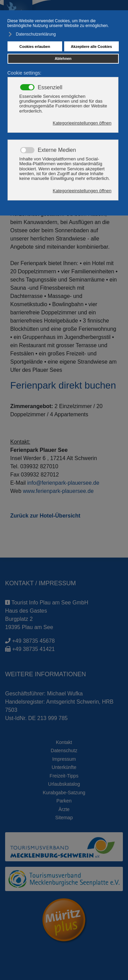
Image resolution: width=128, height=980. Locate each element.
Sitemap (64, 818)
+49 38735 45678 (33, 641)
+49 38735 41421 (33, 649)
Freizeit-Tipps (64, 776)
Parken (64, 801)
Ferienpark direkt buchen (63, 385)
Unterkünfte (64, 767)
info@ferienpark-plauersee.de (63, 483)
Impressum (64, 759)
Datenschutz (64, 750)
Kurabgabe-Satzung (64, 793)
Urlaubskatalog (64, 784)
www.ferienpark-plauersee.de (58, 491)
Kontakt (64, 742)
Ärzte (64, 809)
